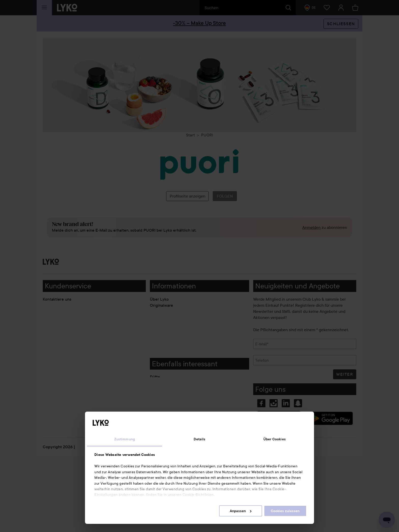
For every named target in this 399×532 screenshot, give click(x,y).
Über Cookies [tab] (275, 439)
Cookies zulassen (285, 511)
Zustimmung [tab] (125, 439)
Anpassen (241, 511)
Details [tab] (200, 439)
